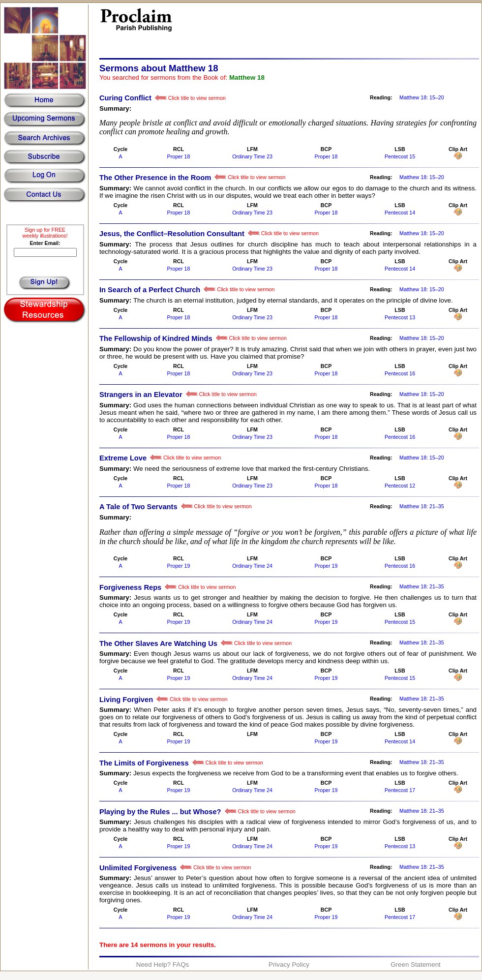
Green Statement (416, 965)
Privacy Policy (289, 965)
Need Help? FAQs (163, 965)
